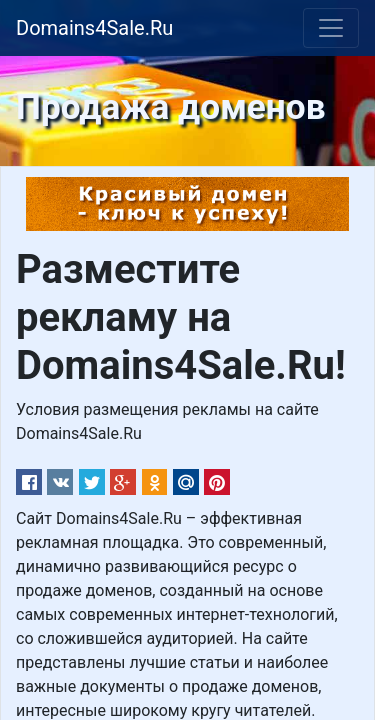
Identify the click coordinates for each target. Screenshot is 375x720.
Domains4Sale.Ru (94, 28)
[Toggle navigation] (331, 28)
